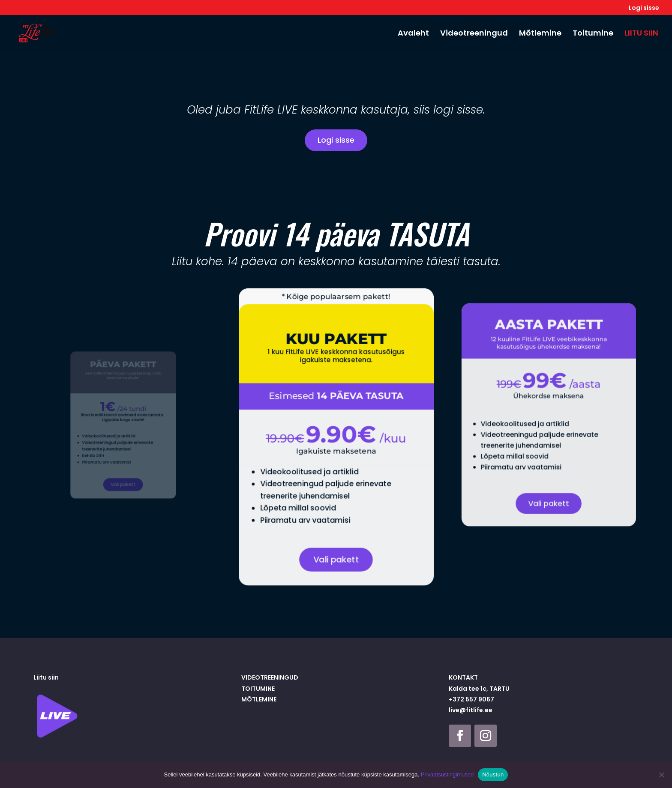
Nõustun (493, 775)
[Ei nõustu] (661, 775)
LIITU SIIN (641, 34)
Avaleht (413, 34)
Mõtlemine (540, 34)
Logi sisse (644, 8)
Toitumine (593, 34)
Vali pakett (123, 473)
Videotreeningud (474, 34)
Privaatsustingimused (447, 775)
